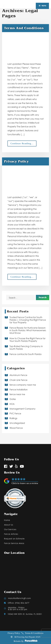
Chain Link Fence (18, 380)
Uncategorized (17, 423)
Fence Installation (19, 390)
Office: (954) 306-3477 (17, 603)
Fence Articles (11, 534)
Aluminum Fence (18, 375)
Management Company (23, 409)
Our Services (10, 529)
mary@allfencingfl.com (17, 598)
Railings (13, 418)
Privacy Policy (14, 633)
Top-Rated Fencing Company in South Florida (26, 348)
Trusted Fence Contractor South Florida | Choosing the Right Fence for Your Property (28, 320)
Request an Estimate (14, 539)
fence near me (17, 394)
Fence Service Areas (14, 543)
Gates (13, 399)
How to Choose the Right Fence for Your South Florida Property (27, 340)
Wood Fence (16, 428)
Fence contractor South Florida (26, 354)
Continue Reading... (22, 143)
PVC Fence (15, 414)
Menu (42, 6)
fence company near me (23, 385)
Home (7, 520)
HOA (12, 404)
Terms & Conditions (34, 633)
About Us (8, 525)
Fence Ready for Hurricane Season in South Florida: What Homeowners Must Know (28, 330)
